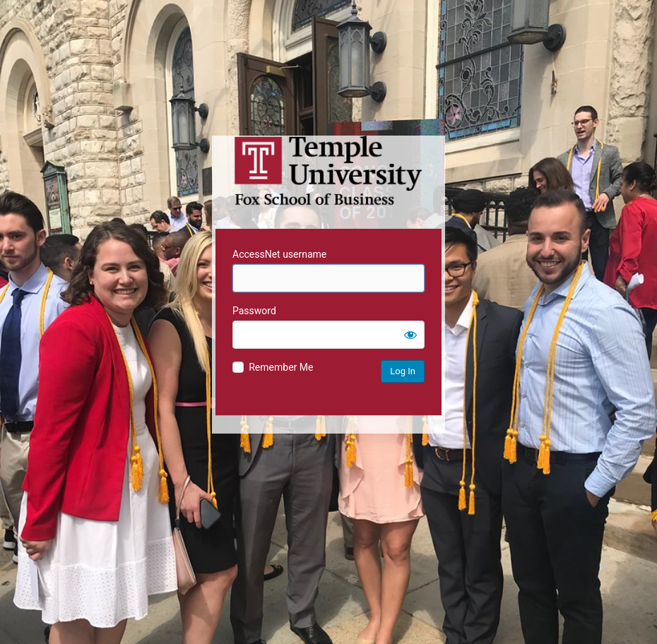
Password (254, 311)
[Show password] (410, 335)
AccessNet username (279, 254)
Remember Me (281, 367)
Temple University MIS (328, 171)
